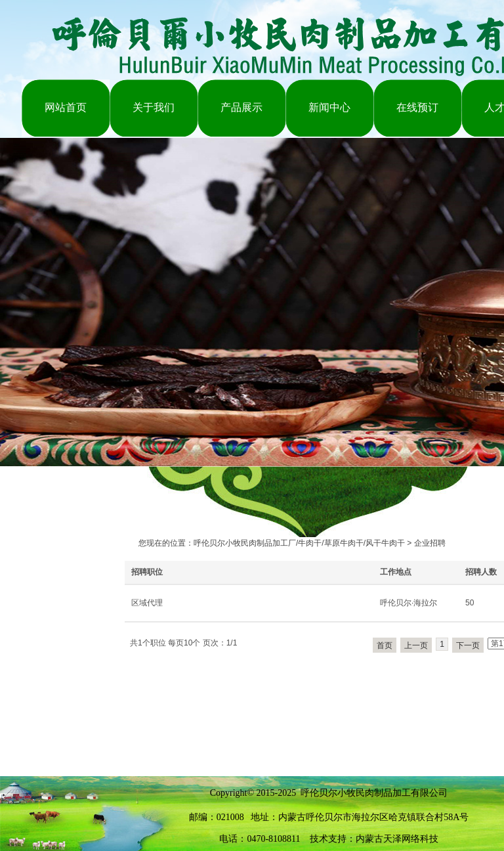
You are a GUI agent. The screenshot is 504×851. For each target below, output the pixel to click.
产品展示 (241, 107)
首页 (385, 645)
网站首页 (66, 107)
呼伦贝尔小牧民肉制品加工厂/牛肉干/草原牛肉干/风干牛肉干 (299, 543)
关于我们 (154, 107)
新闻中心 (329, 107)
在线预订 (417, 107)
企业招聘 (430, 543)
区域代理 (147, 603)
